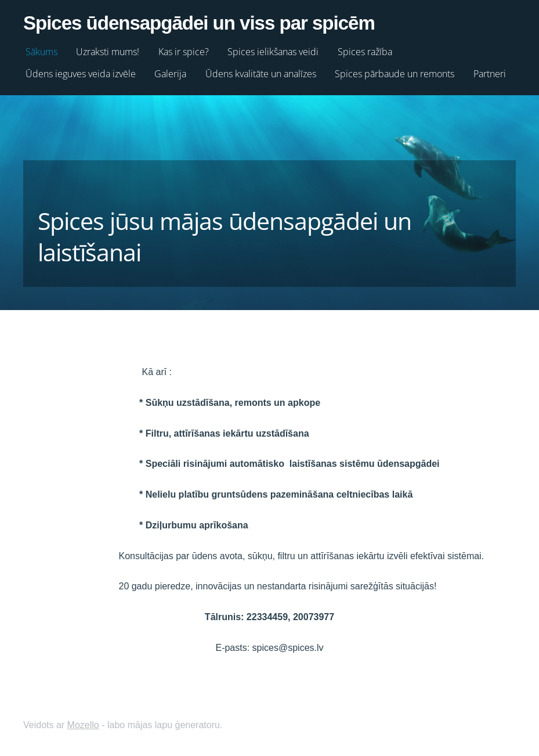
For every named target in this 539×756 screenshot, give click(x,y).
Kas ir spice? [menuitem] (184, 52)
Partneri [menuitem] (490, 74)
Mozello (83, 725)
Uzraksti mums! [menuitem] (108, 52)
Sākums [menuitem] (41, 52)
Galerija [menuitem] (170, 74)
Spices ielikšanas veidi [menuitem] (273, 52)
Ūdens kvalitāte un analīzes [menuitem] (261, 74)
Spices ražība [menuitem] (365, 52)
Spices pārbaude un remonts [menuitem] (395, 74)
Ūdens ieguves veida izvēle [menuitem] (81, 74)
